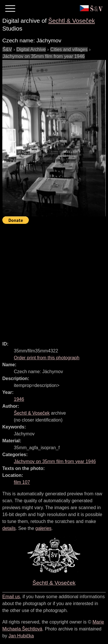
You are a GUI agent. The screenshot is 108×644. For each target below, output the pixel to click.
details (9, 528)
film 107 (22, 482)
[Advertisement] (54, 280)
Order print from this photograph (47, 358)
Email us (11, 597)
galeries (43, 528)
